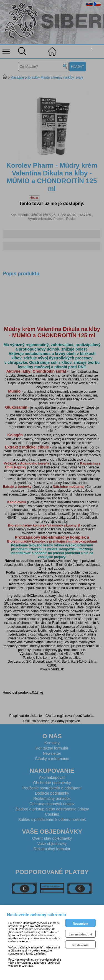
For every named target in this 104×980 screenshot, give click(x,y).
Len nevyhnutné (80, 934)
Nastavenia (80, 945)
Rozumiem (80, 924)
